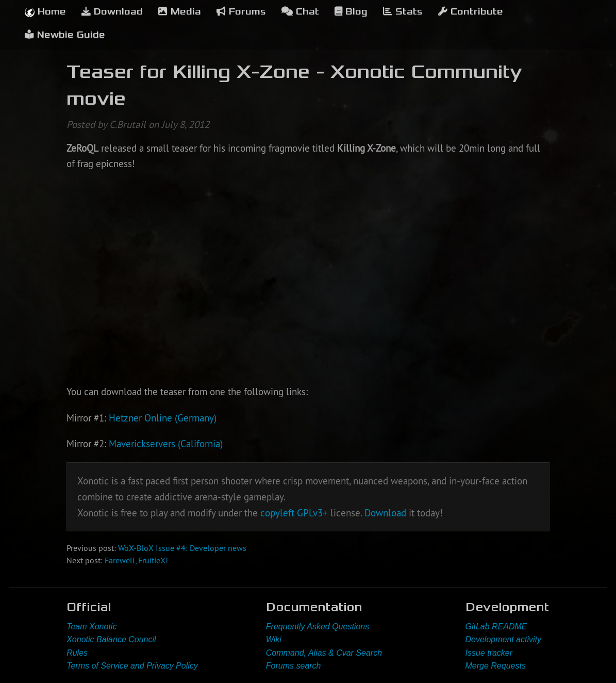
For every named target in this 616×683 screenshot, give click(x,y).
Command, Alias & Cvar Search (324, 653)
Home (45, 12)
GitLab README (496, 627)
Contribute (471, 12)
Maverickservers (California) (166, 444)
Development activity (504, 639)
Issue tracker (489, 653)
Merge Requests (496, 666)
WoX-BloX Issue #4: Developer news (182, 548)
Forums (241, 12)
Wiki (274, 639)
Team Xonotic (91, 627)
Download (112, 12)
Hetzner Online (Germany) (163, 418)
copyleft (277, 513)
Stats (403, 12)
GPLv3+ (312, 513)
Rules (77, 653)
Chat (300, 12)
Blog (351, 12)
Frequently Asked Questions (318, 627)
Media (180, 12)
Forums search (294, 666)
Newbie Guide (65, 35)
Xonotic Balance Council (111, 639)
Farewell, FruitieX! (136, 560)
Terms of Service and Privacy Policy (132, 666)
